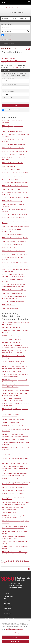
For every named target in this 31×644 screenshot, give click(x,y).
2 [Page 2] (7, 561)
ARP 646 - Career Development (11, 423)
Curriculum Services (16, 13)
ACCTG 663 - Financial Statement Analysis (14, 263)
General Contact (8, 613)
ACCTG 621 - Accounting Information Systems (15, 214)
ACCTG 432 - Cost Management (11, 170)
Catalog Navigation (9, 44)
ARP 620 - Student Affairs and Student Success (16, 390)
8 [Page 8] (17, 561)
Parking (6, 601)
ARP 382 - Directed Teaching (10, 336)
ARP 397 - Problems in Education (12, 339)
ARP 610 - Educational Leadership (12, 371)
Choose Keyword (7, 98)
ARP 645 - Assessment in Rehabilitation (13, 419)
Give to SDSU (7, 609)
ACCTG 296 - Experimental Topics (12, 131)
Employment (7, 604)
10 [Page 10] (20, 561)
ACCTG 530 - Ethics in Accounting (12, 201)
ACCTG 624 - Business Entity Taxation (13, 218)
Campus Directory (8, 596)
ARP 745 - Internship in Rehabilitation (13, 494)
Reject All (15, 639)
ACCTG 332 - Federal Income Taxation (13, 148)
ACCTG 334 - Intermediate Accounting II (14, 155)
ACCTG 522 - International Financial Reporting (15, 198)
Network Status (8, 611)
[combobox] (15, 19)
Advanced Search (6, 39)
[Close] (29, 622)
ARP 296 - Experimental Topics (11, 327)
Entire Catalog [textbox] (6, 27)
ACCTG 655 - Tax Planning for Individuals (14, 241)
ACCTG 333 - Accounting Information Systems (15, 151)
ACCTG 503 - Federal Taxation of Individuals (15, 186)
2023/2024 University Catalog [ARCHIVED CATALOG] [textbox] (16, 19)
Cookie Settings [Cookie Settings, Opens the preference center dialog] (15, 635)
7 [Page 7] (15, 561)
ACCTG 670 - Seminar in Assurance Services (15, 266)
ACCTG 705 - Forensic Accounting (12, 293)
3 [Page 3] (8, 561)
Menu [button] (3, 2)
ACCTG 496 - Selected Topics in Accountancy (15, 173)
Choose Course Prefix (8, 78)
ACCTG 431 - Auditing (8, 166)
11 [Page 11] (22, 561)
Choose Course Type (8, 91)
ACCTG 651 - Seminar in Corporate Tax (13, 235)
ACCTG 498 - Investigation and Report (13, 176)
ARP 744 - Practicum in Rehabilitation (13, 490)
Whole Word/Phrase (9, 35)
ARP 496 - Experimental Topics (11, 342)
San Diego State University (14, 8)
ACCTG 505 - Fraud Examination (11, 189)
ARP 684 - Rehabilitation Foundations (13, 439)
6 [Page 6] (13, 561)
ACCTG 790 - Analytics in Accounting (13, 302)
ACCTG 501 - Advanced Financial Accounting (15, 183)
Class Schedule (15, 67)
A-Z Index (6, 594)
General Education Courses (9, 58)
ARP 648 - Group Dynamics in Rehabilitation (15, 426)
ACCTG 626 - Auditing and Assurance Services (16, 226)
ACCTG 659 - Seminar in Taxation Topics (14, 251)
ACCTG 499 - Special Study (10, 179)
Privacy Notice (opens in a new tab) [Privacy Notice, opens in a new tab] (15, 631)
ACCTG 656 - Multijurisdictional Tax (12, 245)
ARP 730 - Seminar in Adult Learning (13, 479)
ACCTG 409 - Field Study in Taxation (13, 163)
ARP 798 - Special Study (9, 513)
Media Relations (8, 606)
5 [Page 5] (12, 561)
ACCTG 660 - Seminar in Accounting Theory (15, 254)
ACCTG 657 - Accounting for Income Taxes (14, 248)
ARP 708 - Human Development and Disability (15, 463)
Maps (5, 599)
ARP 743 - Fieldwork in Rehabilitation (13, 487)
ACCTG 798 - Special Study (10, 308)
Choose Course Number (9, 84)
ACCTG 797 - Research (9, 305)
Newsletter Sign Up (9, 618)
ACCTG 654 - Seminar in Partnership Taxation (15, 238)
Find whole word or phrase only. (13, 110)
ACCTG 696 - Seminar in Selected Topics (14, 290)
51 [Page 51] (5, 563)
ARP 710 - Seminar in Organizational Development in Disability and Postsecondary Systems (15, 469)
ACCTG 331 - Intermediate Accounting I (13, 145)
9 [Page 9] (18, 561)
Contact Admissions (9, 616)
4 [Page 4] (10, 561)
